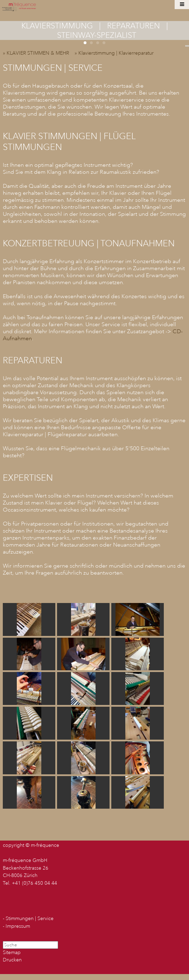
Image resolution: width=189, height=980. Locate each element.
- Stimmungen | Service (28, 919)
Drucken (12, 960)
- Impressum (16, 926)
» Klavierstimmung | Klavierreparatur (116, 53)
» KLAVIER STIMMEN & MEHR (38, 53)
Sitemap (12, 952)
